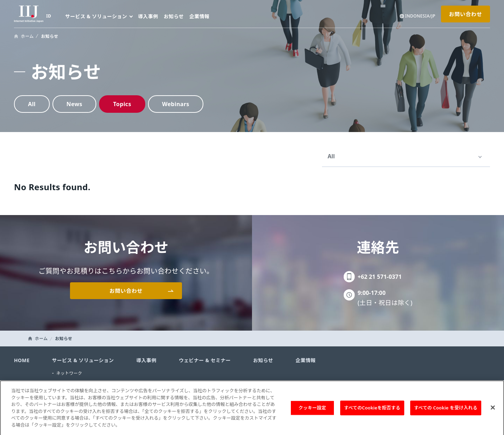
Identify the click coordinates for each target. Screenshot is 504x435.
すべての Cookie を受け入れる (446, 411)
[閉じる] (493, 411)
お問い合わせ (465, 14)
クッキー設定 (312, 411)
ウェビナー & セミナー (205, 360)
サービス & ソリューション (83, 360)
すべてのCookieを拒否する (372, 411)
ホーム (27, 36)
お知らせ (174, 16)
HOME (22, 360)
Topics (122, 104)
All (32, 104)
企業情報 (199, 16)
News (75, 104)
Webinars (176, 104)
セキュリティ (69, 383)
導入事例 (148, 16)
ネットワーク (69, 373)
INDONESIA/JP (420, 16)
